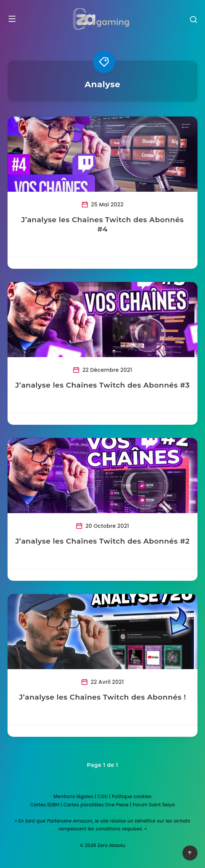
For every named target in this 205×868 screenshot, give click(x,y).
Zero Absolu (111, 845)
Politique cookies (132, 796)
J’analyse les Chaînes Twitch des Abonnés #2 (102, 541)
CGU (103, 796)
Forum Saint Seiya (154, 805)
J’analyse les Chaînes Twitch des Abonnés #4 (102, 225)
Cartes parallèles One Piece (96, 805)
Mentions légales (73, 796)
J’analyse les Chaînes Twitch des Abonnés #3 (102, 385)
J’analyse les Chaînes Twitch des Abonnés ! (102, 697)
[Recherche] (193, 20)
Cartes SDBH (45, 805)
